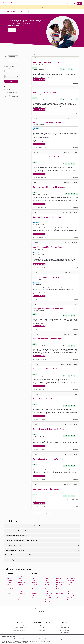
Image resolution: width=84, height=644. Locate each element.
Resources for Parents (19, 629)
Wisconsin (70, 597)
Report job (75, 83)
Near (5, 60)
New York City (21, 582)
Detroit (9, 597)
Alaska (34, 578)
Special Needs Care (42, 629)
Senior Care (42, 631)
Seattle (19, 595)
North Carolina (60, 591)
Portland (20, 589)
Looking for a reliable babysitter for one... (48, 309)
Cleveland (10, 589)
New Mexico (59, 587)
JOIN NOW (12, 30)
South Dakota (71, 580)
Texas (68, 585)
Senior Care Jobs (65, 631)
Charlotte (10, 585)
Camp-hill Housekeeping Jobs (11, 97)
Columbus (10, 591)
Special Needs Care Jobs (65, 629)
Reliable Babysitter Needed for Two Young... (49, 459)
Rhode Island (70, 576)
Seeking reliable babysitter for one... (47, 62)
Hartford (10, 600)
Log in (73, 4)
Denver (9, 595)
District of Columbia (37, 591)
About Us (34, 609)
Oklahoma (59, 597)
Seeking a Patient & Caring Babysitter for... (49, 277)
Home (8, 11)
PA (22, 11)
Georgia (34, 597)
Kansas (47, 582)
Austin (9, 578)
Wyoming (69, 600)
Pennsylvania (59, 602)
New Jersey (59, 585)
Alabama (34, 576)
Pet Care (42, 632)
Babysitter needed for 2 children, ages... (48, 339)
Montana (58, 576)
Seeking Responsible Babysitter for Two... (48, 429)
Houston (10, 602)
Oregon (58, 600)
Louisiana (48, 587)
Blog (46, 609)
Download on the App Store (42, 617)
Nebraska (58, 578)
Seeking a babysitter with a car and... (47, 217)
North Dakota (59, 593)
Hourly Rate (7, 74)
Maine (47, 589)
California (35, 585)
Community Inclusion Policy (19, 627)
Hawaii (34, 600)
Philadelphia (21, 585)
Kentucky (48, 585)
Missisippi (48, 600)
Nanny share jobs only (11, 66)
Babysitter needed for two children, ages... (49, 187)
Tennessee (70, 582)
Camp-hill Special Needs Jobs (11, 95)
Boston (9, 582)
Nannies (42, 626)
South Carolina (71, 578)
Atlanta (9, 576)
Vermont (69, 589)
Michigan (48, 595)
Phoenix (20, 587)
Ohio (57, 595)
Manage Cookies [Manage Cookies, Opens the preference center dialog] (63, 639)
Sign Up (79, 4)
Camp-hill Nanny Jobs (9, 89)
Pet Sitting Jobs (65, 632)
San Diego (20, 591)
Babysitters (42, 624)
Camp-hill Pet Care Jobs (9, 91)
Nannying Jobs (65, 626)
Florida (34, 595)
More (52, 77)
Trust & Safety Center (19, 626)
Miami (19, 578)
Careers (41, 609)
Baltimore (10, 580)
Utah (68, 587)
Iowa (46, 580)
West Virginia (70, 595)
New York (58, 589)
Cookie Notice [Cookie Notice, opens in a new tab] (24, 643)
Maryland (48, 591)
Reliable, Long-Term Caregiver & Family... (48, 123)
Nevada (58, 580)
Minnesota (48, 597)
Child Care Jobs (65, 627)
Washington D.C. (22, 600)
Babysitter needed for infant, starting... (47, 247)
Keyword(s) (7, 69)
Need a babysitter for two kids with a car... (49, 157)
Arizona (34, 580)
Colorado (34, 587)
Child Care (42, 627)
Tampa (19, 597)
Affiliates (19, 624)
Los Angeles (21, 576)
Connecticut (35, 589)
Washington (70, 593)
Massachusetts (49, 593)
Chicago (10, 587)
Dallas (9, 593)
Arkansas (34, 582)
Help (68, 3)
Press (51, 609)
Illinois (47, 576)
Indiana (47, 578)
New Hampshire (60, 582)
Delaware (34, 593)
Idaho (33, 602)
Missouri (47, 602)
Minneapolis (21, 580)
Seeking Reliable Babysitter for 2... (46, 489)
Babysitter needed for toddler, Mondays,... (49, 369)
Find (5, 56)
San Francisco (21, 593)
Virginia (69, 591)
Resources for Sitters (19, 631)
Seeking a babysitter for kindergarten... (48, 92)
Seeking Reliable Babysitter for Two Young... (49, 399)
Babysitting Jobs (15, 11)
